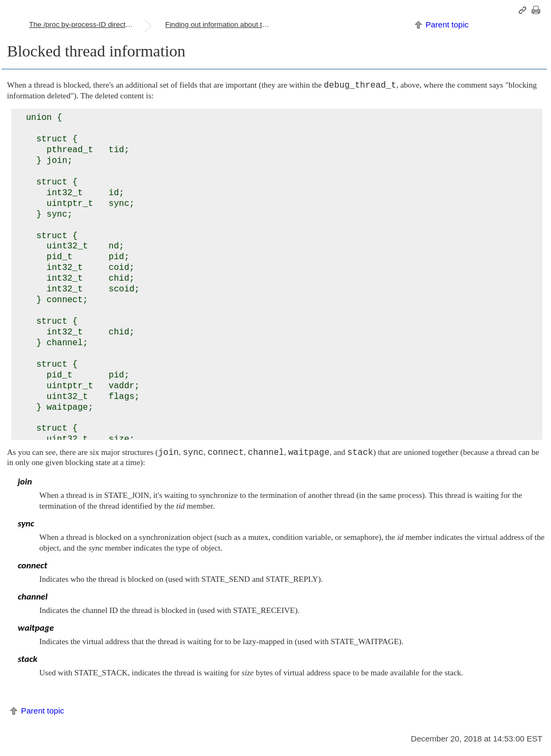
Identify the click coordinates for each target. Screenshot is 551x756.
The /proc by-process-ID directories (85, 24)
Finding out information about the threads (223, 24)
